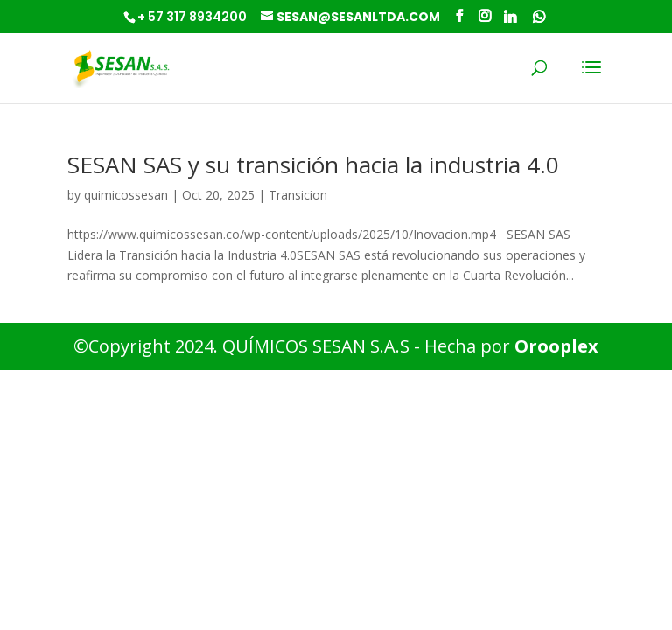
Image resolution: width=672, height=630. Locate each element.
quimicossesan (126, 195)
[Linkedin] (510, 17)
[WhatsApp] (539, 17)
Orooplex (556, 346)
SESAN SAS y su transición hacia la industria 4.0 (313, 164)
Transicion (298, 195)
